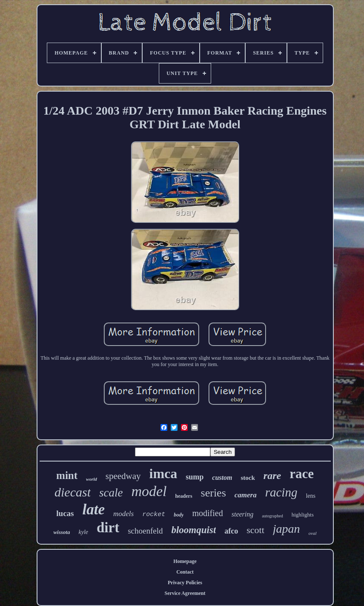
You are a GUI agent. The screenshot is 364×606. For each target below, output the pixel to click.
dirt (108, 528)
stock (248, 478)
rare (272, 476)
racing (281, 492)
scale (111, 493)
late (93, 509)
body (179, 515)
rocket (154, 515)
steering (243, 514)
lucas (65, 513)
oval (313, 533)
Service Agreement (185, 593)
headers (184, 496)
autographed (272, 516)
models (123, 514)
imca (163, 473)
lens (311, 496)
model (149, 491)
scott (255, 530)
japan (287, 529)
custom (222, 478)
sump (195, 477)
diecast (73, 492)
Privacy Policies (185, 583)
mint (67, 475)
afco (231, 531)
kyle (83, 532)
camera (246, 495)
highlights (303, 515)
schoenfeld (145, 531)
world (92, 479)
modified (207, 513)
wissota (62, 532)
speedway (123, 476)
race (302, 474)
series (214, 493)
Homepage (185, 561)
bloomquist (193, 530)
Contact (185, 572)
